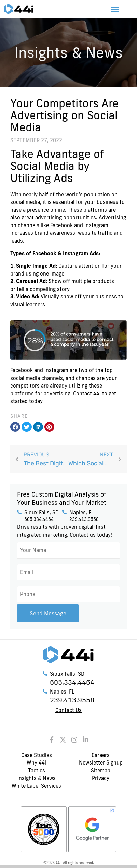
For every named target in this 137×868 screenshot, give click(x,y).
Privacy (101, 778)
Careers (101, 755)
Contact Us (68, 710)
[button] (115, 9)
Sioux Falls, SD (42, 512)
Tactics (37, 771)
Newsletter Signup (101, 763)
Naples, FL (82, 512)
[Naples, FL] (64, 512)
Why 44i (36, 763)
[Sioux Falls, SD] (19, 512)
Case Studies (37, 755)
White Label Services (36, 786)
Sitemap (101, 771)
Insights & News (37, 778)
